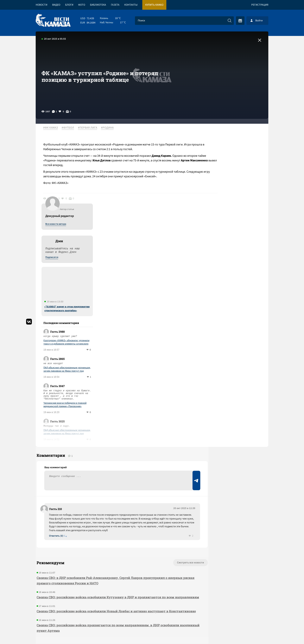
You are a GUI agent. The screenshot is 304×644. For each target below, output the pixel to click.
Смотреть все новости (164, 479)
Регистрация (260, 5)
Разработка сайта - (253, 633)
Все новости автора (225, 132)
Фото (82, 5)
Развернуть (152, 618)
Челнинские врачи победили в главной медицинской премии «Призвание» (235, 313)
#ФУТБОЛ (70, 128)
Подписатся (221, 165)
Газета (115, 5)
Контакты (131, 5)
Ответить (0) (57, 451)
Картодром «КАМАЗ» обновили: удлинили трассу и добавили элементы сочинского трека (236, 250)
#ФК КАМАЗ (53, 128)
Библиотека (98, 5)
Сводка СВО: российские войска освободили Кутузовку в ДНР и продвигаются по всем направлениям (104, 516)
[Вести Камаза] (53, 20)
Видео (56, 5)
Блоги (69, 5)
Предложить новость (230, 438)
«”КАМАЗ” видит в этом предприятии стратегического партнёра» (237, 217)
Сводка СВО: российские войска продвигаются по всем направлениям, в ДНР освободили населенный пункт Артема (107, 555)
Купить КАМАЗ (154, 5)
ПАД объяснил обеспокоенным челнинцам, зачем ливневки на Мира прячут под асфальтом (237, 278)
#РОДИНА (109, 128)
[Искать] (230, 21)
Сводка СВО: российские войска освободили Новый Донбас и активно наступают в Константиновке (101, 535)
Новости (41, 5)
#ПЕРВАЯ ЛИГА (90, 128)
